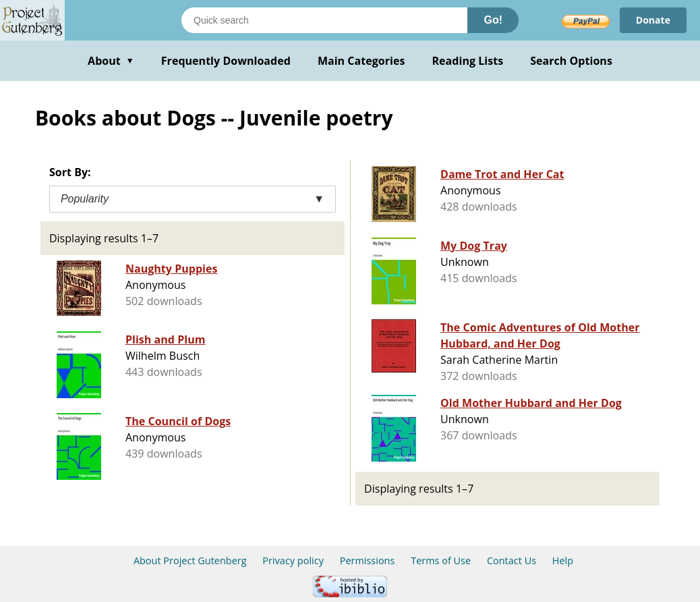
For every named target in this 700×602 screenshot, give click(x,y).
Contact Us (512, 560)
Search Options (571, 61)
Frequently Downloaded (226, 61)
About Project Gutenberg (190, 560)
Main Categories (361, 61)
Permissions (368, 560)
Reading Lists (468, 61)
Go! (493, 20)
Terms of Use (441, 560)
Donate (653, 20)
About (111, 61)
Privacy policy (293, 560)
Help (563, 560)
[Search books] (324, 20)
